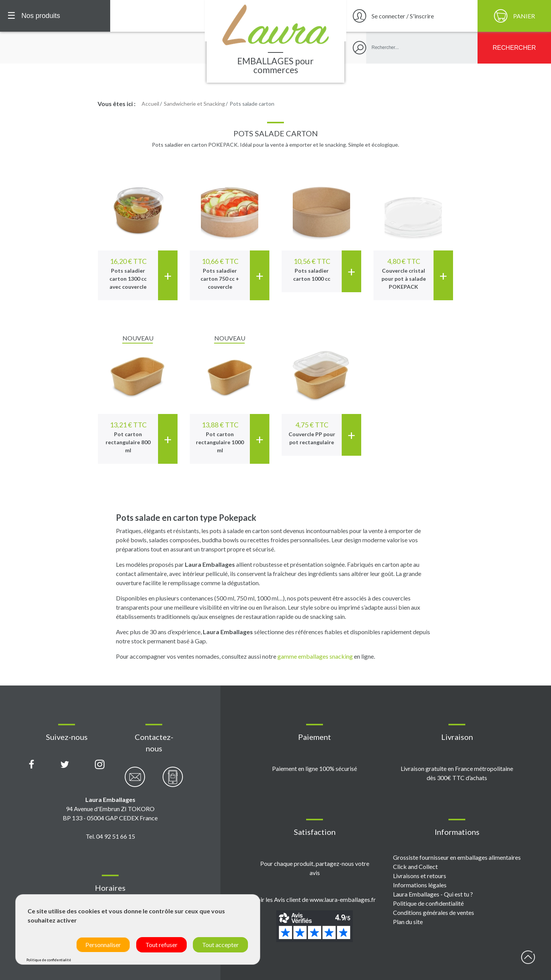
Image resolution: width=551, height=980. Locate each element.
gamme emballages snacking (315, 656)
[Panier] (514, 16)
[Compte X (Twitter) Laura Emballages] (65, 765)
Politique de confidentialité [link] (49, 960)
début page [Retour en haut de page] (528, 957)
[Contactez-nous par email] (135, 781)
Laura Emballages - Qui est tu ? (433, 894)
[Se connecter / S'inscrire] (411, 16)
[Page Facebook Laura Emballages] (32, 765)
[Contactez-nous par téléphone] (173, 781)
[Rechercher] (514, 48)
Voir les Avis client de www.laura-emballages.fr (315, 899)
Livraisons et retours (420, 876)
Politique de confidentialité (428, 903)
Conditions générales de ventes (434, 912)
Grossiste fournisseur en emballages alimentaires (457, 857)
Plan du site (408, 922)
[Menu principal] (55, 16)
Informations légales (420, 885)
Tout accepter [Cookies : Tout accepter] (220, 945)
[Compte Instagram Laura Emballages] (100, 765)
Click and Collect (415, 866)
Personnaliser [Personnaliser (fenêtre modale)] (103, 945)
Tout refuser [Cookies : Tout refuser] (161, 945)
